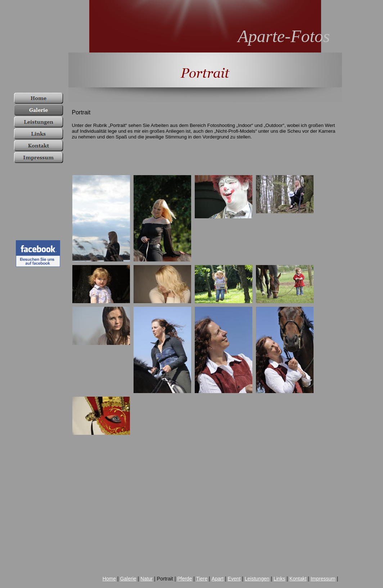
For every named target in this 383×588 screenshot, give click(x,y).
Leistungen (257, 579)
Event (234, 579)
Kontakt (298, 579)
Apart (218, 579)
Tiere (202, 579)
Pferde (184, 579)
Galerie (128, 579)
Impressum (323, 579)
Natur (147, 579)
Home (109, 579)
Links (280, 579)
